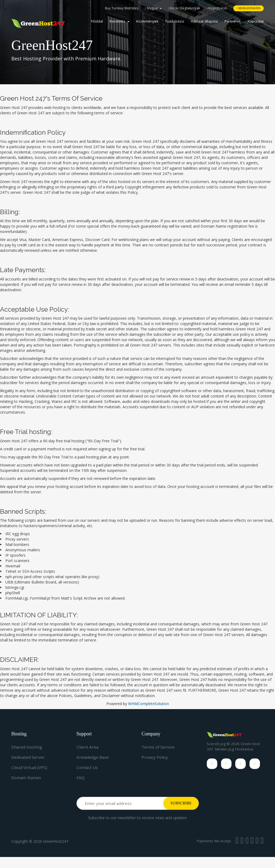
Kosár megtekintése (184, 8)
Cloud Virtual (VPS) (30, 767)
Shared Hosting (27, 747)
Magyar (153, 8)
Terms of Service (158, 747)
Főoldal (97, 21)
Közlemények (147, 21)
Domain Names (27, 778)
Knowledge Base (93, 757)
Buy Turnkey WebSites (122, 8)
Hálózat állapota (204, 21)
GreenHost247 (56, 852)
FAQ (81, 778)
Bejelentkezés (249, 8)
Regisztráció (217, 8)
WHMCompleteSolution (149, 704)
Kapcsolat (256, 21)
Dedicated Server (28, 757)
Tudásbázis (175, 21)
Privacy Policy (155, 757)
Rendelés (120, 21)
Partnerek (233, 21)
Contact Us (88, 767)
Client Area (88, 747)
